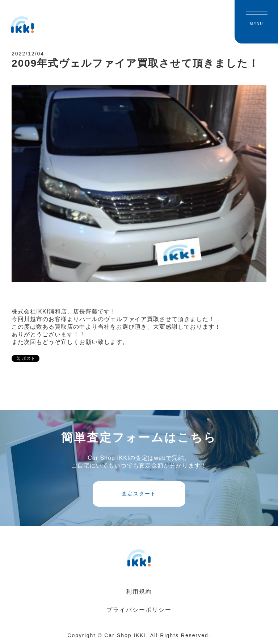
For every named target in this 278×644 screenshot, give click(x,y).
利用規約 (139, 592)
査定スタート (139, 494)
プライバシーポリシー (139, 610)
